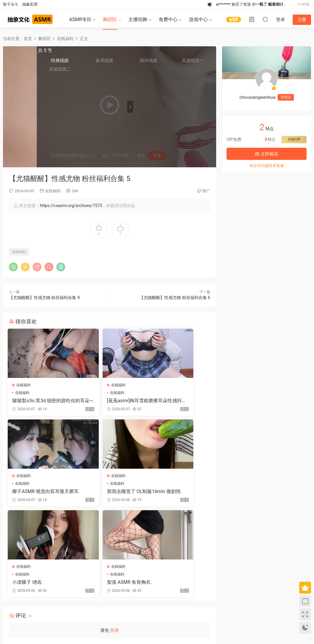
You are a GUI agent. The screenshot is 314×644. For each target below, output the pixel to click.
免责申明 (38, 613)
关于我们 (23, 613)
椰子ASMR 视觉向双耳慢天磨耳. (178, 401)
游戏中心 (198, 19)
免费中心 (168, 19)
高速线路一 (203, 63)
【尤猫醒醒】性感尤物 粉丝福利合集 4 (44, 298)
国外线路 (184, 63)
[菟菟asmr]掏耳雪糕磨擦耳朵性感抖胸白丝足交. (108, 401)
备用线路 (165, 63)
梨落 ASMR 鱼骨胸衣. (174, 493)
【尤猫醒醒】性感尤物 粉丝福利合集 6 (175, 298)
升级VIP (294, 139)
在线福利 (53, 191)
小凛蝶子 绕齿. (98, 493)
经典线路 (147, 63)
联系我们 (53, 613)
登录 (114, 544)
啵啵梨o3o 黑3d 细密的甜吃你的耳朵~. (40, 401)
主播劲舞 (138, 19)
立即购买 (267, 154)
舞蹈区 (110, 19)
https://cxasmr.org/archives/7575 (71, 206)
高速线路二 (147, 71)
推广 (206, 191)
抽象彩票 (30, 4)
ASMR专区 (80, 19)
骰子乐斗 (11, 4)
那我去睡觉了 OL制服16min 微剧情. (39, 494)
